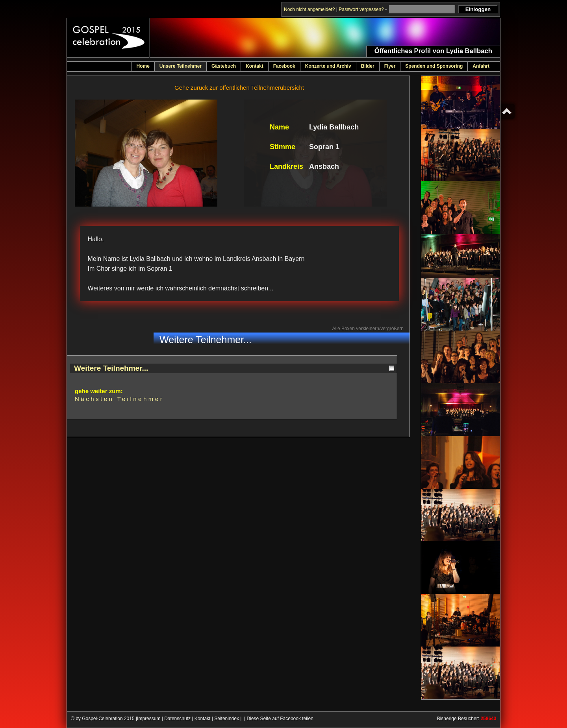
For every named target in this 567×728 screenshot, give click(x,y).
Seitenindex (227, 719)
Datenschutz (177, 719)
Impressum (149, 719)
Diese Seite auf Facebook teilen (280, 719)
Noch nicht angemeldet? (309, 9)
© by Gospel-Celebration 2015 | (104, 719)
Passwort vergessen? (361, 9)
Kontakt (203, 719)
